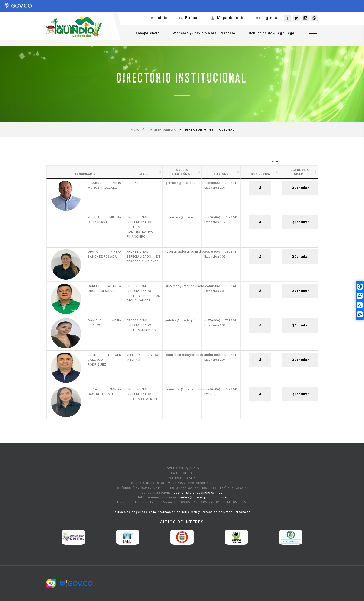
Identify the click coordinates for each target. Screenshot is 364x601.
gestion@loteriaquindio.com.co (198, 493)
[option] (73, 537)
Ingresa (270, 18)
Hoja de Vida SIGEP (299, 172)
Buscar (192, 18)
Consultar (300, 188)
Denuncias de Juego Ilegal (269, 34)
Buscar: (293, 161)
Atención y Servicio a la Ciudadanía (201, 34)
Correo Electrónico (182, 172)
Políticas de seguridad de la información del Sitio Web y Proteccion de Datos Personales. (182, 512)
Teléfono (221, 174)
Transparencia (143, 34)
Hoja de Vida (260, 174)
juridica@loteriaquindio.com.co (203, 497)
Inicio (162, 18)
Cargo (144, 174)
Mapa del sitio (231, 18)
